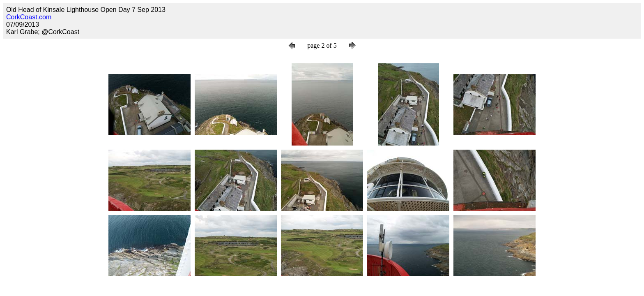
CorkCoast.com (29, 17)
